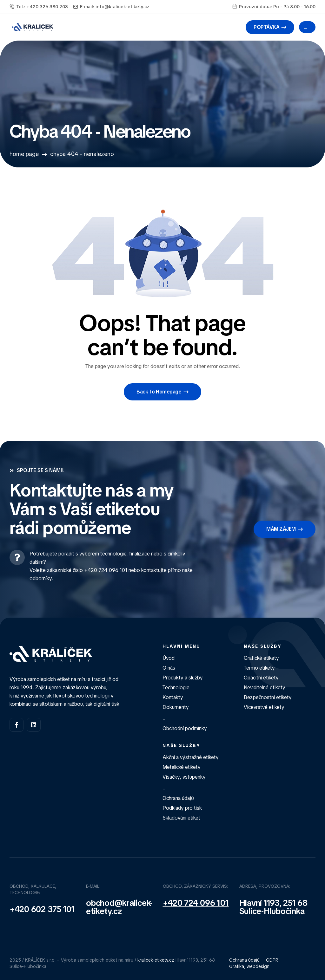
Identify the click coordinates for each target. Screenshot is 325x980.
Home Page (24, 154)
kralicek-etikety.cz (156, 960)
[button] (270, 27)
